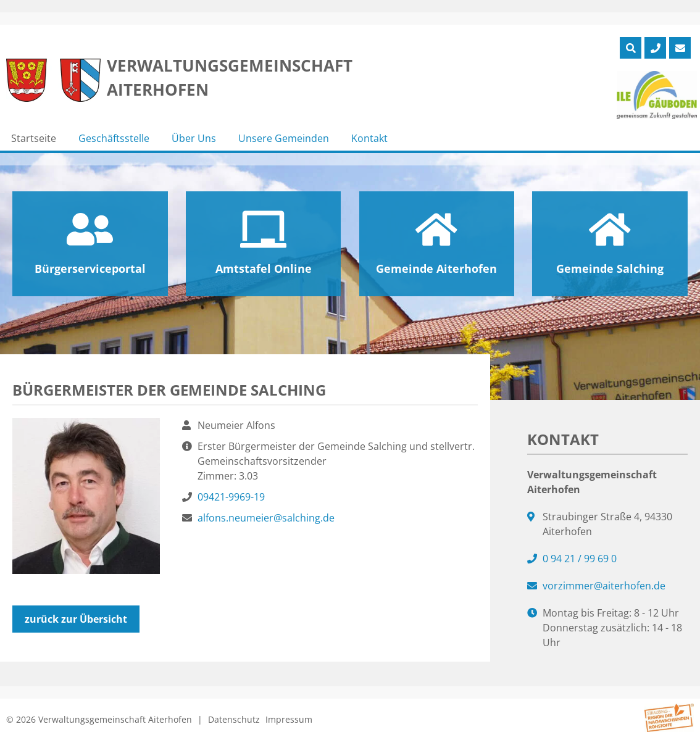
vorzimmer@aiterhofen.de (604, 586)
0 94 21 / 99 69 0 (580, 559)
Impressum (289, 719)
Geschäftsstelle (114, 138)
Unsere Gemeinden (284, 138)
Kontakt (369, 138)
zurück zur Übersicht (76, 619)
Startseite (34, 138)
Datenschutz (234, 719)
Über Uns (194, 138)
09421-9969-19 (231, 497)
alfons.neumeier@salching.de (266, 518)
